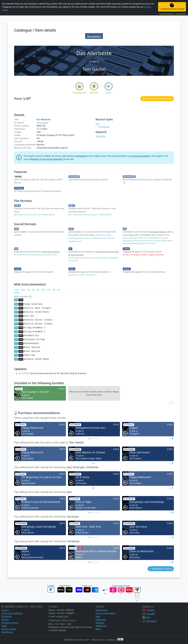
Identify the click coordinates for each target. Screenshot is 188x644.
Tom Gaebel (42, 123)
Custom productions (106, 613)
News (98, 629)
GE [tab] (59, 290)
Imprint (5, 610)
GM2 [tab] (23, 290)
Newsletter (152, 621)
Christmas (101, 136)
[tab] (89, 439)
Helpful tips (101, 626)
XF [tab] (38, 290)
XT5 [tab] (49, 290)
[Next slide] (173, 403)
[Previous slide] (170, 403)
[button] (94, 36)
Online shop (102, 610)
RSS (148, 617)
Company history (10, 623)
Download (101, 620)
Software (100, 623)
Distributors (7, 632)
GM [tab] (17, 290)
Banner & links (9, 629)
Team (4, 626)
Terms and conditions (12, 613)
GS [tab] (29, 290)
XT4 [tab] (43, 290)
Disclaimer (7, 616)
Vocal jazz (105, 127)
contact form (62, 616)
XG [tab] (33, 290)
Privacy (5, 620)
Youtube (150, 610)
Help (98, 616)
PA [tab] (54, 290)
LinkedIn (150, 614)
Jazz (97, 124)
